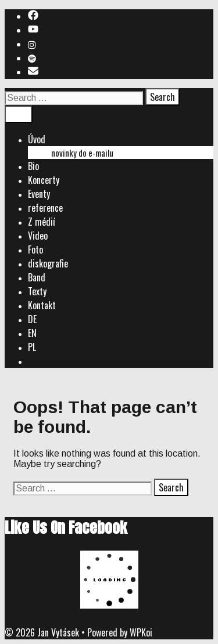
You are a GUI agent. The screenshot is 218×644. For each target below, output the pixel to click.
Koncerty (44, 180)
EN (32, 333)
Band (37, 277)
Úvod (37, 139)
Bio (33, 166)
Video (38, 236)
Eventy (39, 194)
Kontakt (42, 305)
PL (32, 347)
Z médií (42, 222)
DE (32, 319)
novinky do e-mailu (82, 153)
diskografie (48, 263)
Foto (35, 249)
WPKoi (141, 632)
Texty (37, 291)
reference (45, 208)
